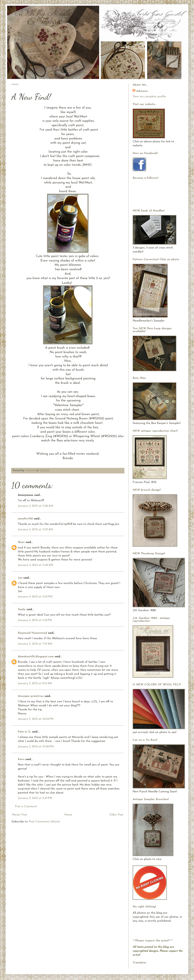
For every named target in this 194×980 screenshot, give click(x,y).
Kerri (21, 759)
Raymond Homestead (32, 633)
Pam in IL (24, 732)
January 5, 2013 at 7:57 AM (35, 644)
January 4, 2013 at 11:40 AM (36, 565)
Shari (21, 542)
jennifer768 (25, 519)
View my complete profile (149, 97)
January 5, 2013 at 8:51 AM (35, 683)
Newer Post (20, 815)
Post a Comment (26, 807)
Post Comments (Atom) (45, 822)
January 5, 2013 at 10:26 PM (36, 747)
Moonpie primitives (31, 696)
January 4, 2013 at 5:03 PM (35, 597)
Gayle (22, 609)
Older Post (116, 815)
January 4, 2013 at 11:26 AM (35, 506)
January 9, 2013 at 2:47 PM (35, 798)
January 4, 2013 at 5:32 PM (35, 620)
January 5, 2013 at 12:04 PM (36, 719)
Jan (20, 578)
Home (68, 815)
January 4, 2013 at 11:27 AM (35, 530)
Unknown (31, 470)
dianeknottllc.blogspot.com (36, 657)
